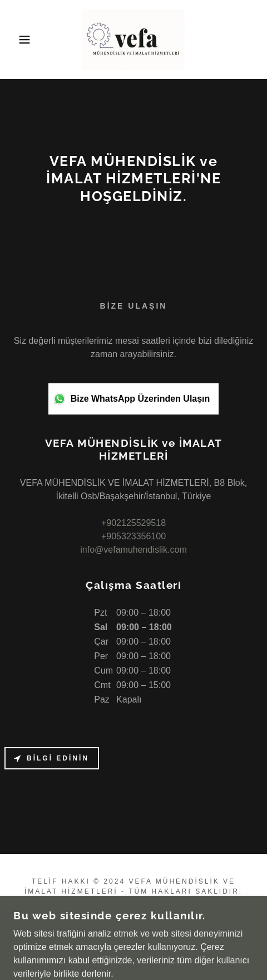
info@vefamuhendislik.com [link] (133, 550)
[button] (19, 40)
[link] (134, 40)
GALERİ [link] (134, 936)
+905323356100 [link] (133, 536)
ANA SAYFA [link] (134, 921)
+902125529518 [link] (133, 523)
